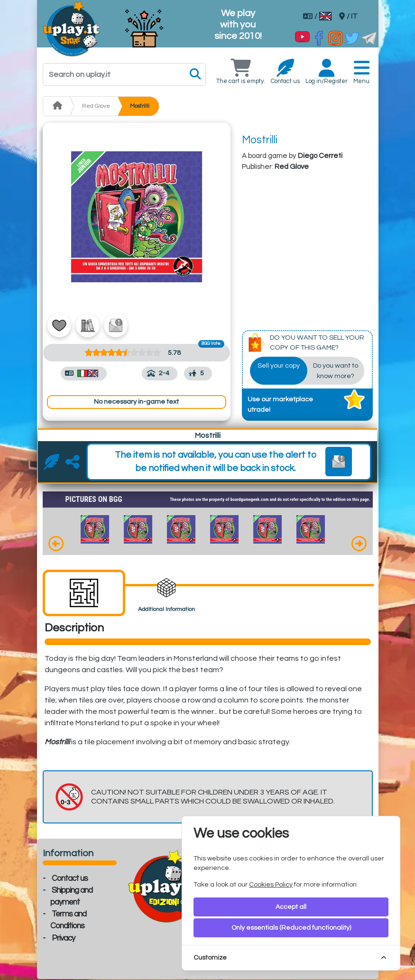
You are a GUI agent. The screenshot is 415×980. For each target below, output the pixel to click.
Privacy (63, 939)
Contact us (70, 879)
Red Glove (96, 106)
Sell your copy (279, 366)
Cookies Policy (271, 885)
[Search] (124, 74)
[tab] (84, 594)
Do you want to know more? (336, 372)
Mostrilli (140, 106)
